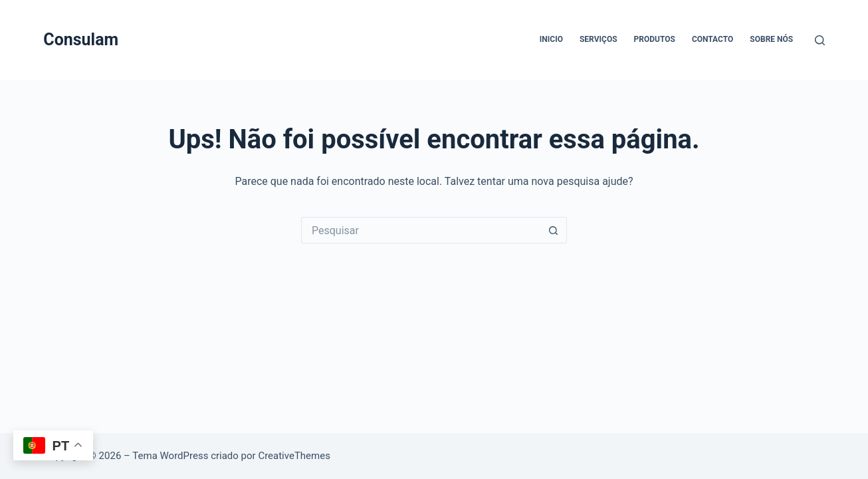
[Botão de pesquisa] (554, 230)
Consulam (81, 40)
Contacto (712, 39)
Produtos (655, 39)
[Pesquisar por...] (421, 230)
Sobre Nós (771, 39)
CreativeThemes (294, 456)
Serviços (598, 39)
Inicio (551, 39)
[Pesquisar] (820, 40)
